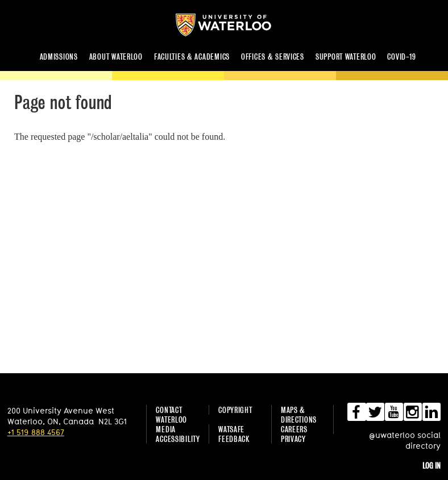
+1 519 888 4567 (36, 432)
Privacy (293, 439)
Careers (294, 429)
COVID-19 (401, 57)
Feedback (234, 439)
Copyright (235, 410)
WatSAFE (231, 429)
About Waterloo (116, 57)
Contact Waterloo (171, 415)
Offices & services (273, 57)
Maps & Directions (299, 415)
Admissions (59, 57)
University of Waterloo (233, 25)
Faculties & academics (192, 57)
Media (166, 429)
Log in (432, 466)
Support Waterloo (346, 57)
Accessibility (178, 439)
